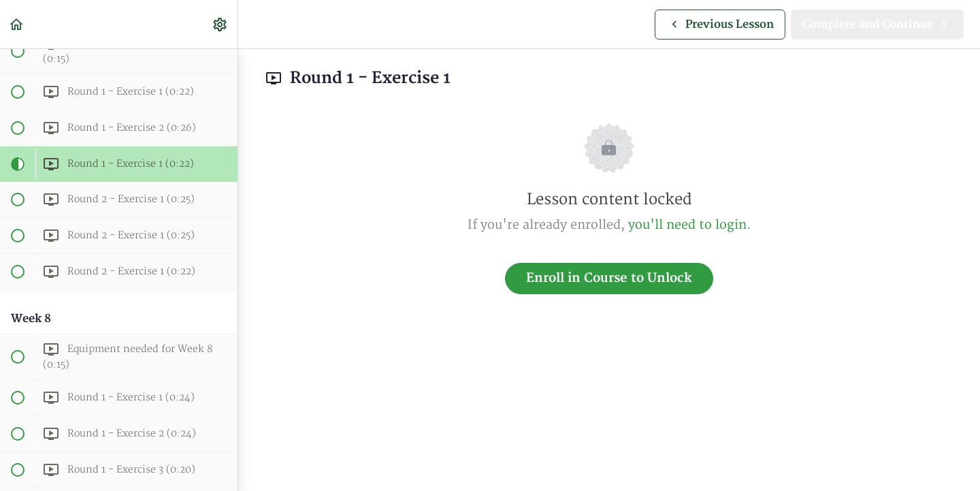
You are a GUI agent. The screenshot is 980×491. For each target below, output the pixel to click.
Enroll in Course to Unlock (609, 278)
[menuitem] (220, 24)
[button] (17, 24)
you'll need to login (687, 225)
